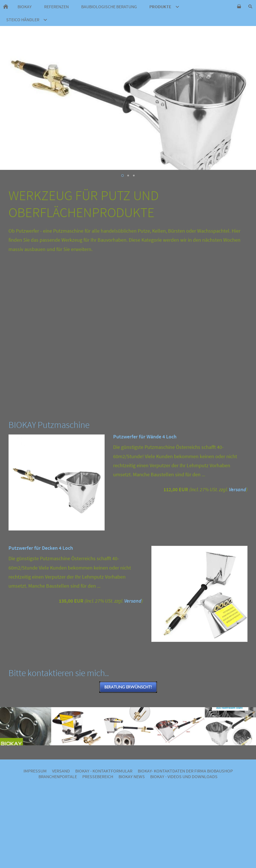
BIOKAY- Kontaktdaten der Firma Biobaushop (185, 771)
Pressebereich (98, 776)
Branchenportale (58, 776)
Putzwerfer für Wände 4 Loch (145, 437)
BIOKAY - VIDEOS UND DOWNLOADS (184, 776)
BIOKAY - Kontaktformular (104, 771)
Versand (237, 489)
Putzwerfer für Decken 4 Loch (41, 548)
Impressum (35, 771)
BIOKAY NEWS (132, 776)
